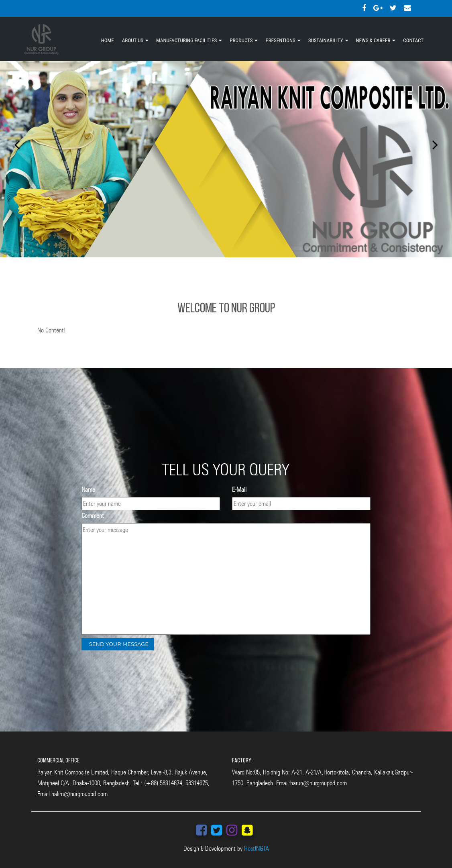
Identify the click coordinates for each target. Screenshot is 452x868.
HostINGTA (257, 849)
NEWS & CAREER (373, 40)
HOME (108, 40)
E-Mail (239, 490)
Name (88, 490)
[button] (14, 142)
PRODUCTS (241, 40)
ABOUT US (133, 40)
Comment (93, 516)
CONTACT (413, 40)
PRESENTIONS (280, 40)
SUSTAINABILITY (326, 40)
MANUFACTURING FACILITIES (186, 40)
